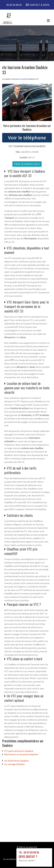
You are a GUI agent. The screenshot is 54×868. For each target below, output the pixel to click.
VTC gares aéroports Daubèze (19, 751)
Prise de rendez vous (27, 164)
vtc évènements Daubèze (16, 761)
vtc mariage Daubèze (14, 764)
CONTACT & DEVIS (39, 5)
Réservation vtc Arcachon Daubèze (21, 754)
